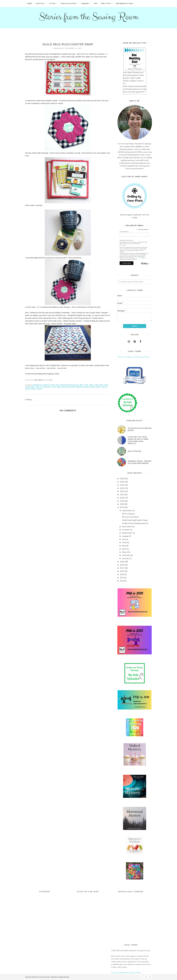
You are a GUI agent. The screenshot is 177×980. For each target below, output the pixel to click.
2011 (122, 578)
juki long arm (96, 385)
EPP (53, 385)
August (125, 536)
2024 (122, 485)
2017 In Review (128, 514)
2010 (122, 581)
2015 (122, 565)
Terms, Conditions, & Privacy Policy (126, 973)
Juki (86, 385)
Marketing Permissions (126, 240)
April (124, 549)
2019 (122, 501)
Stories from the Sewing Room (88, 17)
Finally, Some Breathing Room (135, 523)
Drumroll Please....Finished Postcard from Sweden (140, 462)
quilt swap (31, 389)
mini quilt (96, 387)
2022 (122, 491)
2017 (122, 507)
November (127, 527)
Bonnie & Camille (41, 385)
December (127, 511)
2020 (122, 498)
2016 (122, 562)
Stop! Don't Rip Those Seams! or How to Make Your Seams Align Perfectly (138, 440)
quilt (105, 387)
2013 (122, 571)
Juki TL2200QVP (43, 387)
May (124, 546)
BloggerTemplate (64, 977)
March (125, 552)
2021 (122, 495)
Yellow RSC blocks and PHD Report (140, 429)
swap (40, 389)
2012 (122, 574)
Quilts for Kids (134, 451)
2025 (122, 482)
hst (81, 385)
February (126, 555)
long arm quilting (61, 387)
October (126, 530)
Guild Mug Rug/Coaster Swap (135, 520)
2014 (122, 568)
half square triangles (67, 385)
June (124, 542)
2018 (122, 504)
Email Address (124, 232)
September (127, 533)
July (124, 539)
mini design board (80, 387)
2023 (122, 488)
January (125, 558)
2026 (122, 479)
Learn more (138, 258)
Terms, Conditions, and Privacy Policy (133, 357)
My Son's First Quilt (130, 517)
